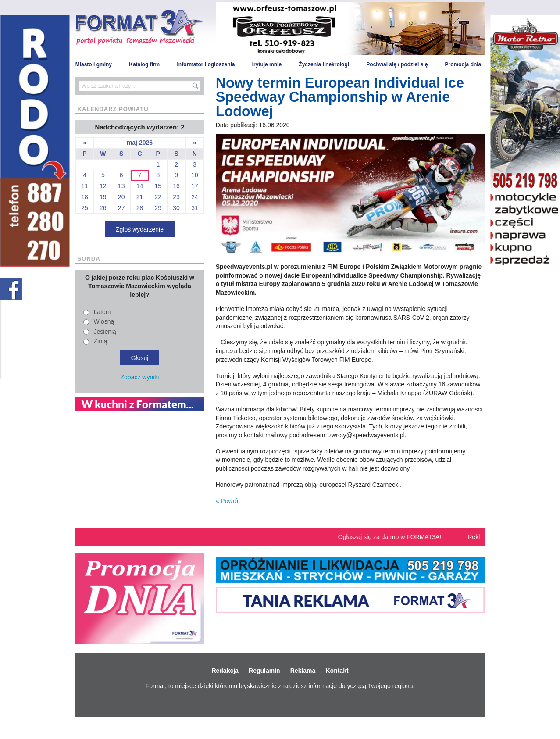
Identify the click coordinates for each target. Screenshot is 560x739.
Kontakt (337, 671)
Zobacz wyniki (140, 377)
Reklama (303, 671)
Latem (102, 312)
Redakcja (225, 671)
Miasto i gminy (94, 64)
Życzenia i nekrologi (324, 64)
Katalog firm (144, 64)
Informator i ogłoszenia (206, 64)
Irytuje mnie (267, 64)
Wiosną (104, 321)
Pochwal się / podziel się (397, 64)
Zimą (101, 341)
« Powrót (228, 501)
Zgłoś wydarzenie (140, 229)
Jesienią (105, 332)
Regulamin (264, 671)
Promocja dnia (463, 64)
